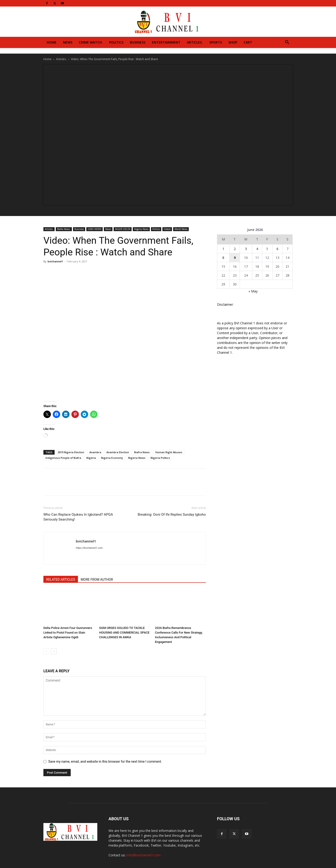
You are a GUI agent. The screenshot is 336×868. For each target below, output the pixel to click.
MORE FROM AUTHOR (97, 580)
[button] (287, 43)
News (68, 42)
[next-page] (54, 651)
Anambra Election (118, 452)
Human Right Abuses (169, 452)
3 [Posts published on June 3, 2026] (246, 249)
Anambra (95, 452)
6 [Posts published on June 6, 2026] (277, 249)
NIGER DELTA (123, 229)
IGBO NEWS (94, 229)
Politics (116, 42)
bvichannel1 (55, 261)
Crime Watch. (91, 42)
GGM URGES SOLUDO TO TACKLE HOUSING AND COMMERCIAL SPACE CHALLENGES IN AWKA (124, 633)
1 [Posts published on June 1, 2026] (223, 249)
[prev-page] (46, 651)
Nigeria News (141, 229)
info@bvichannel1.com (143, 855)
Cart (248, 42)
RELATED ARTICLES (61, 580)
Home (52, 42)
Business (138, 42)
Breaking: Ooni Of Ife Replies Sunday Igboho (172, 515)
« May (253, 291)
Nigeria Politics (160, 458)
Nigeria (91, 458)
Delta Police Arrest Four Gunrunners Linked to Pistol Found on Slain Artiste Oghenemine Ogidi (68, 633)
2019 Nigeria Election (71, 452)
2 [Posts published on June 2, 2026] (235, 249)
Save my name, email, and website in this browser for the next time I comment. (105, 762)
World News (181, 229)
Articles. (195, 42)
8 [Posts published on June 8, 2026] (223, 258)
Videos (167, 229)
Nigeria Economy (112, 458)
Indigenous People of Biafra (63, 458)
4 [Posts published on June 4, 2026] (257, 249)
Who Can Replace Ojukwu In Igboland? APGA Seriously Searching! (78, 517)
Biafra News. (64, 229)
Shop (233, 42)
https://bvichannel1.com (89, 548)
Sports (216, 42)
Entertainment (166, 42)
